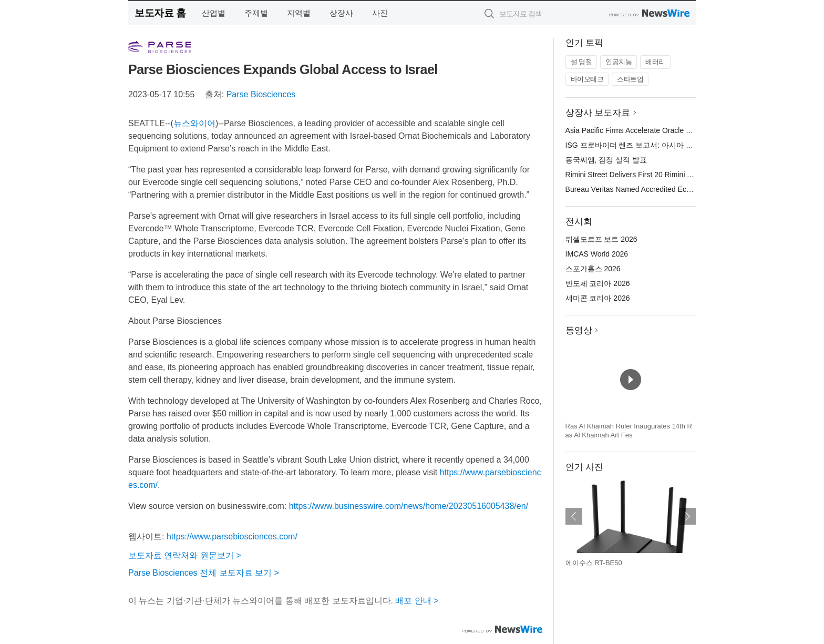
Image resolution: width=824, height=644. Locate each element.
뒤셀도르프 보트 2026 (601, 239)
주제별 (256, 13)
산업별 (214, 13)
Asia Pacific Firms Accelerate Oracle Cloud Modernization (660, 130)
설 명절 (581, 62)
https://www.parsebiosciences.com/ (232, 536)
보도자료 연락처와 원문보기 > (185, 555)
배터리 (655, 62)
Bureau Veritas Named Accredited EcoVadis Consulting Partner (668, 189)
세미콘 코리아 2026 (598, 298)
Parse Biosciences (261, 94)
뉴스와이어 (194, 123)
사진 (380, 13)
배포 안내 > (417, 601)
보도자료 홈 (160, 13)
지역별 (299, 13)
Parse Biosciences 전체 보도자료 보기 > (204, 573)
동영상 (579, 330)
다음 (687, 516)
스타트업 (630, 79)
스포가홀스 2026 (593, 269)
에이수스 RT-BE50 (594, 563)
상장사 (341, 13)
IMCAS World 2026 (597, 254)
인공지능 (619, 62)
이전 (574, 516)
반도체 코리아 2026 (598, 283)
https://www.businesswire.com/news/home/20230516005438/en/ (409, 506)
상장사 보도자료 (598, 113)
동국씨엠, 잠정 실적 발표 (606, 160)
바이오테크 (587, 79)
